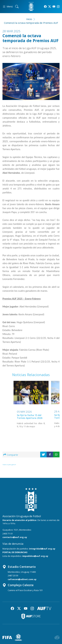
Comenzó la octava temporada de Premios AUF (31, 23)
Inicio (29, 19)
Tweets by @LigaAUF (9, 464)
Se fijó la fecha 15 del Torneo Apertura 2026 (30, 417)
